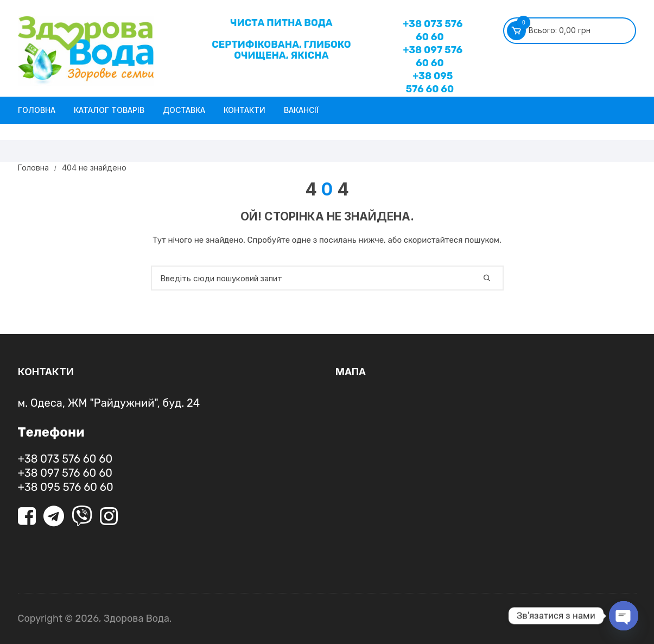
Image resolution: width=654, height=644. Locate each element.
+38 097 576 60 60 (433, 56)
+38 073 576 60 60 (433, 30)
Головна (37, 110)
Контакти (245, 110)
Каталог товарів (109, 110)
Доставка (184, 110)
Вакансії (301, 110)
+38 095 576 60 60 (430, 83)
